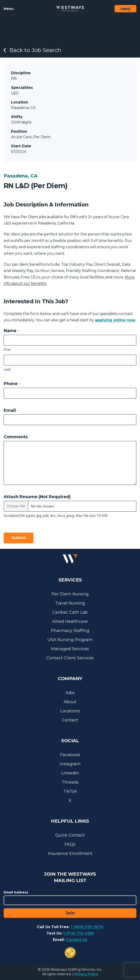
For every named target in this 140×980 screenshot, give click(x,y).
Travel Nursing (70, 603)
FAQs (70, 844)
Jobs (70, 693)
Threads (70, 782)
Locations (70, 711)
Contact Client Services (70, 658)
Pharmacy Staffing (70, 631)
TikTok (70, 791)
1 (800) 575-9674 (87, 927)
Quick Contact (70, 835)
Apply (125, 9)
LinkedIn (70, 773)
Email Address (16, 892)
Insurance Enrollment (70, 853)
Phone (12, 384)
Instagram (70, 764)
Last (7, 370)
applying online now (115, 320)
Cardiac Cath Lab (70, 612)
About (70, 702)
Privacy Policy (86, 974)
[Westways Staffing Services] (70, 9)
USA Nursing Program (70, 640)
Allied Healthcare (70, 621)
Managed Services (70, 649)
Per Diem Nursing (70, 594)
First (7, 350)
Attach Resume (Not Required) (37, 497)
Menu (9, 9)
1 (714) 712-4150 (78, 933)
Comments (16, 437)
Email (11, 410)
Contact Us (77, 940)
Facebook (70, 755)
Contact (70, 720)
